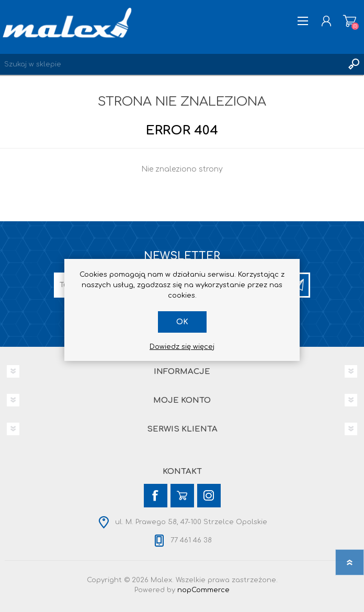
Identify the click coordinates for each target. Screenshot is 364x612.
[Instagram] (209, 496)
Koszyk (350, 21)
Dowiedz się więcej (182, 347)
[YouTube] (182, 496)
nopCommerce (203, 590)
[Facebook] (156, 496)
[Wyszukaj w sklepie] (172, 64)
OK (182, 322)
